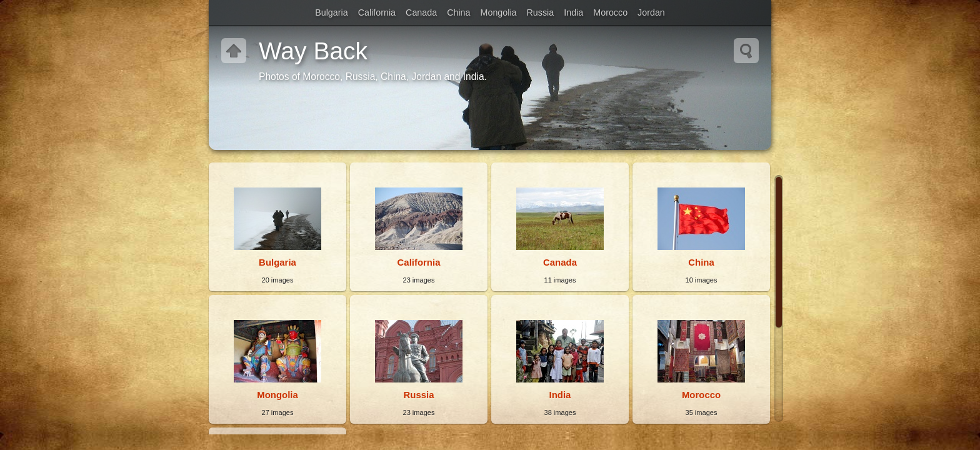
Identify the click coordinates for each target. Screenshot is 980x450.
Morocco (610, 12)
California (377, 12)
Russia (541, 12)
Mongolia (499, 12)
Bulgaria (331, 12)
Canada (421, 12)
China (458, 12)
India (573, 12)
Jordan (651, 12)
